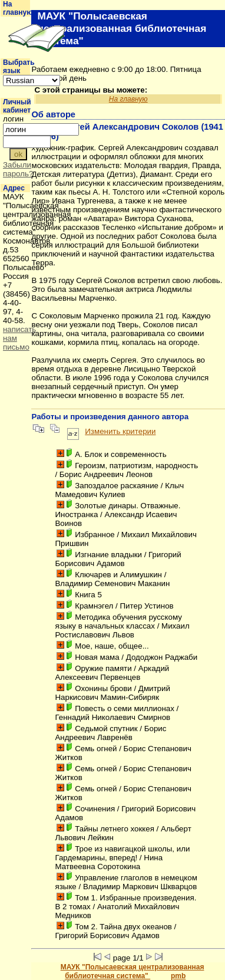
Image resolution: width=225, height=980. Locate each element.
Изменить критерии (120, 431)
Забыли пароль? (18, 169)
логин (13, 119)
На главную (18, 8)
